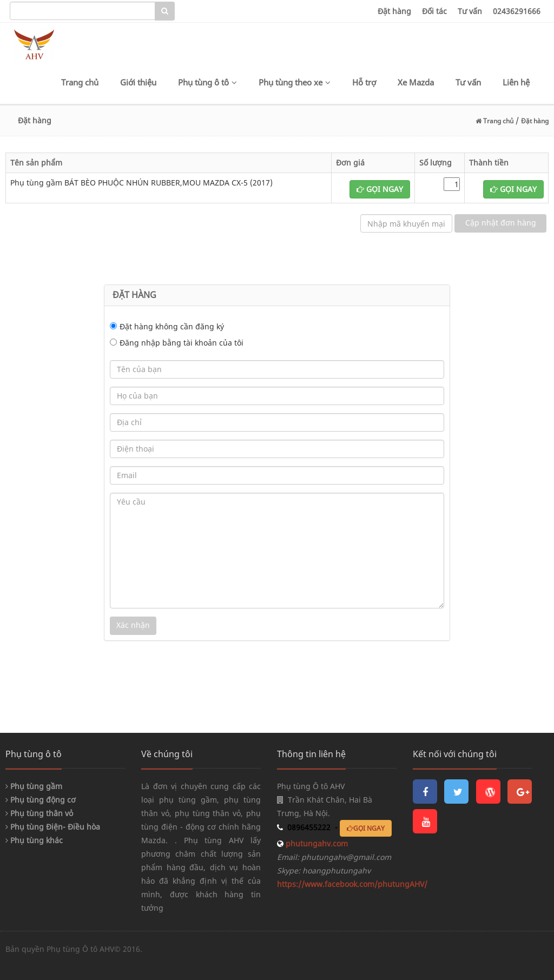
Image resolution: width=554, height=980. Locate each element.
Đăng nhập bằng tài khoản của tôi (182, 343)
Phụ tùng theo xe (295, 82)
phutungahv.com (316, 843)
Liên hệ (516, 82)
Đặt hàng (394, 11)
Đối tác (434, 11)
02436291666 (517, 11)
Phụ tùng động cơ (41, 800)
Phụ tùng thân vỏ (39, 813)
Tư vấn (470, 11)
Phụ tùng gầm (34, 786)
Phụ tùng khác (34, 840)
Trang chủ (80, 82)
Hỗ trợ (364, 82)
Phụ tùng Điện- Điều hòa (53, 827)
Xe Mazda (416, 82)
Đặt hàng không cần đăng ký (172, 326)
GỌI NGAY (380, 189)
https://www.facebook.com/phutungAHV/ (352, 884)
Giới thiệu (138, 82)
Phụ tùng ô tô (207, 82)
